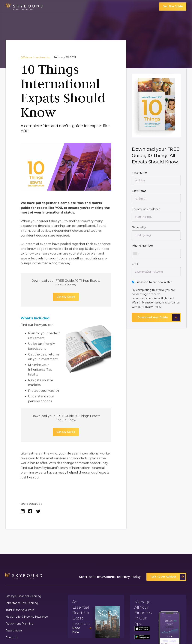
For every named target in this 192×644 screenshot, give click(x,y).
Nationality (139, 227)
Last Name (139, 191)
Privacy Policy (152, 307)
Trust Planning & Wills (20, 610)
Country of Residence (146, 209)
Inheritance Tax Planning (22, 603)
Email (135, 264)
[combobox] (136, 253)
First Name (139, 173)
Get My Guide (66, 299)
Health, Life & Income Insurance (27, 617)
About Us (12, 638)
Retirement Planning (19, 624)
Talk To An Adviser (163, 577)
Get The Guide (173, 6)
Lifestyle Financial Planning (23, 596)
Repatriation (14, 631)
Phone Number (142, 246)
